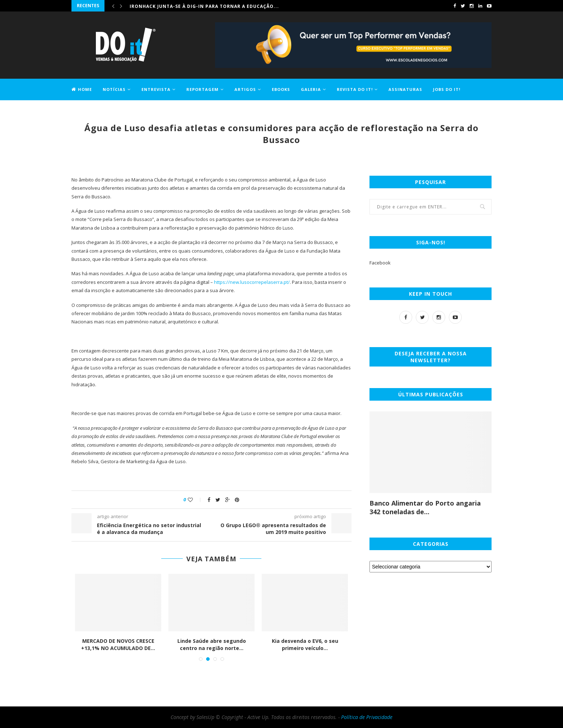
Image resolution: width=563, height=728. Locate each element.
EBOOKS (281, 89)
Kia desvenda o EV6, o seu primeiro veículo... (305, 644)
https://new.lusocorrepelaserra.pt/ (252, 282)
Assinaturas (405, 89)
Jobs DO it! (447, 89)
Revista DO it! (355, 89)
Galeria (311, 89)
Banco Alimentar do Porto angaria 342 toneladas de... (425, 507)
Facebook (380, 263)
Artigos (245, 89)
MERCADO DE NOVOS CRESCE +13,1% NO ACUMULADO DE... (118, 644)
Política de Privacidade (367, 717)
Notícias (114, 89)
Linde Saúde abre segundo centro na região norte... (212, 644)
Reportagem (203, 89)
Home (82, 89)
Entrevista (156, 89)
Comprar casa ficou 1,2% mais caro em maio (190, 6)
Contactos (86, 110)
